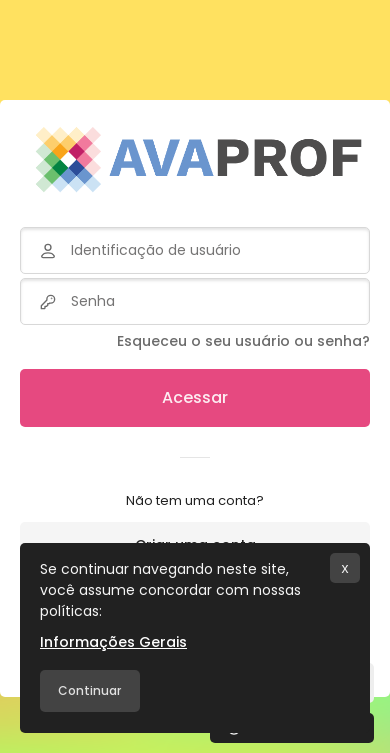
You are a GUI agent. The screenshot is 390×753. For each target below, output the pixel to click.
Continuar (89, 690)
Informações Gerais (113, 642)
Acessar (195, 397)
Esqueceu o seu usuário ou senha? (243, 341)
